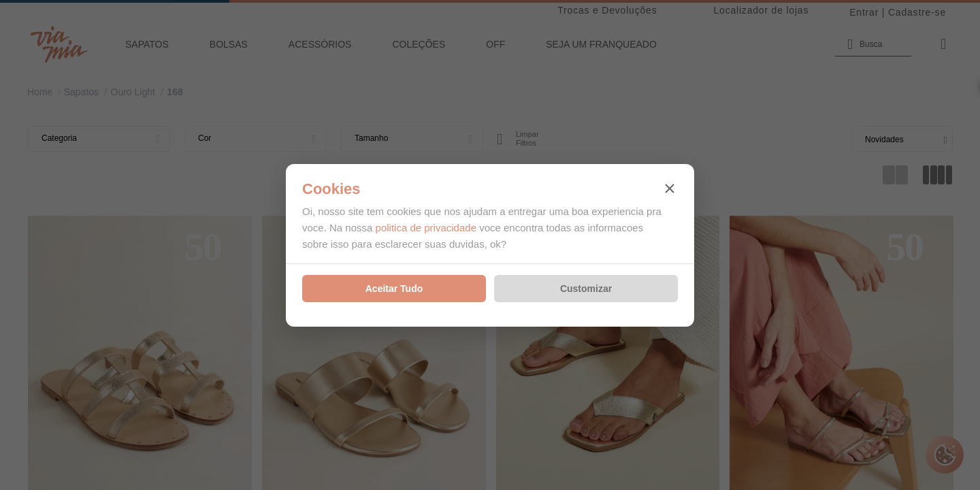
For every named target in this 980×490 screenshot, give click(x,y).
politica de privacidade (426, 228)
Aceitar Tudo (394, 289)
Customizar (586, 289)
